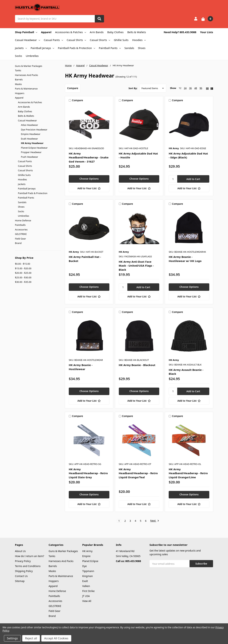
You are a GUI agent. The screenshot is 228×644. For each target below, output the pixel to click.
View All (87, 601)
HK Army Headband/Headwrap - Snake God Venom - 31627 (89, 157)
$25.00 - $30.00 (23, 277)
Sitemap (20, 581)
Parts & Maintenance (26, 89)
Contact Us (21, 576)
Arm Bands (97, 32)
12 (180, 88)
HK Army (87, 551)
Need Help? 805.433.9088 (180, 32)
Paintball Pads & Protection (77, 48)
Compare (73, 88)
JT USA (86, 596)
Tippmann (88, 571)
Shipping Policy (24, 571)
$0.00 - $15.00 (23, 264)
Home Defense (23, 220)
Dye (85, 566)
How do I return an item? (29, 556)
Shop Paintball (26, 32)
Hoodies (139, 40)
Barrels (19, 79)
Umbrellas (32, 56)
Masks (18, 84)
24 (185, 88)
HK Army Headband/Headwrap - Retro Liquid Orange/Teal (138, 473)
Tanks (18, 70)
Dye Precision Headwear (34, 130)
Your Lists (207, 32)
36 (191, 88)
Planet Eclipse (90, 561)
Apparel (46, 32)
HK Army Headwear (32, 143)
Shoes (142, 48)
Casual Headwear (28, 40)
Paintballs (20, 225)
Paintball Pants (110, 48)
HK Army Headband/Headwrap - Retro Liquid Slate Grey (88, 473)
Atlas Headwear (30, 125)
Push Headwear (30, 157)
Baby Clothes (115, 32)
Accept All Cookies (56, 638)
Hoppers (20, 93)
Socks (19, 56)
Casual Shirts (77, 40)
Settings (12, 638)
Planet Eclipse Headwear (34, 148)
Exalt (85, 581)
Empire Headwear (31, 134)
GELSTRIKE (21, 234)
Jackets (21, 48)
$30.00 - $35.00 (23, 282)
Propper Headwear (31, 152)
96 (201, 88)
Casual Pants (53, 40)
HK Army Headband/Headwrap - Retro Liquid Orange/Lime (188, 473)
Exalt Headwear (29, 139)
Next (155, 521)
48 (196, 88)
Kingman (88, 576)
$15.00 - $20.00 (23, 268)
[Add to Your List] (89, 188)
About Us (20, 551)
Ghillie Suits (121, 40)
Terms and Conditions (28, 566)
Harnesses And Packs (26, 75)
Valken (86, 586)
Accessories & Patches (70, 32)
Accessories (21, 230)
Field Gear (20, 239)
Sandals (129, 48)
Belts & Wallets (137, 32)
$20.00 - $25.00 (23, 273)
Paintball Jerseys (42, 48)
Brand (18, 243)
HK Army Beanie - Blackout (137, 365)
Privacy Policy (23, 561)
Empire (86, 556)
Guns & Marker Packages (29, 66)
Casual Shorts (100, 40)
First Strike (89, 591)
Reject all (31, 638)
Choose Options (89, 179)
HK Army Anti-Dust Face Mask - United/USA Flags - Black (136, 266)
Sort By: (133, 88)
